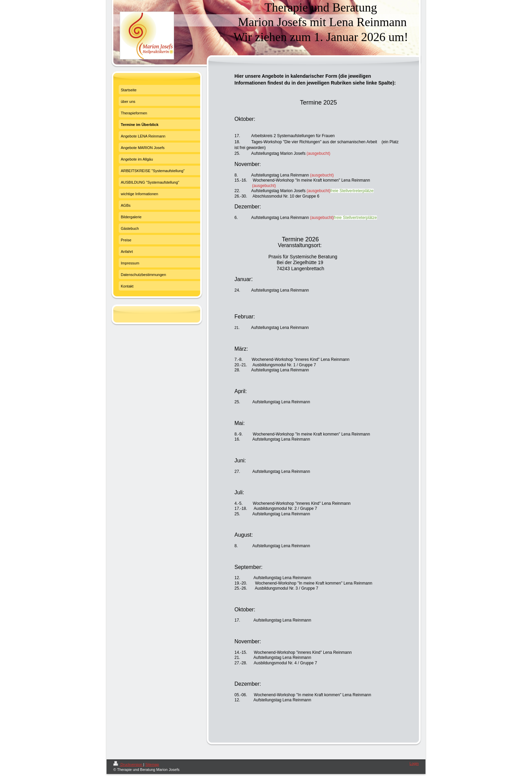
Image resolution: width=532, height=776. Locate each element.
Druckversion (128, 764)
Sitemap (152, 764)
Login (414, 763)
